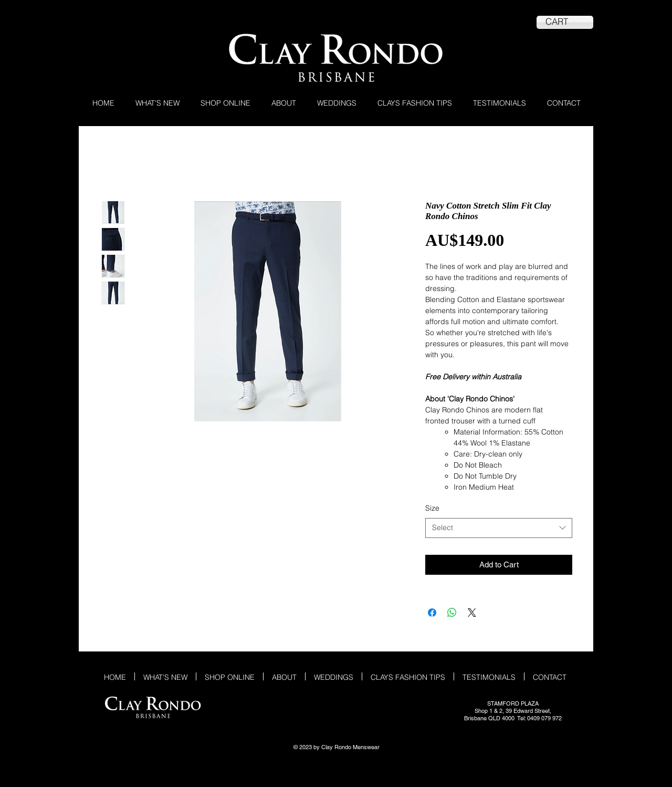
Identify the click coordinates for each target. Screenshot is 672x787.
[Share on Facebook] (432, 613)
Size (432, 508)
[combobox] (499, 528)
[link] (565, 22)
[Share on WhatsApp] (452, 613)
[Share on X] (472, 613)
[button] (225, 102)
